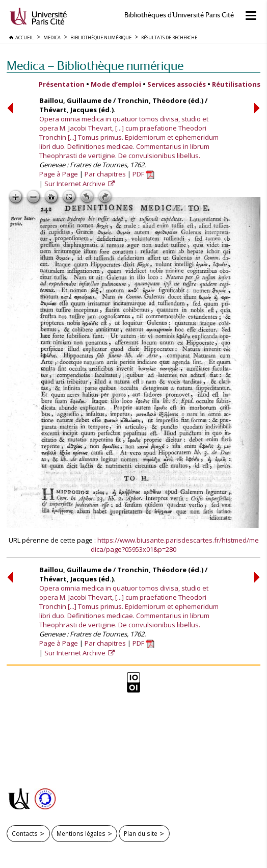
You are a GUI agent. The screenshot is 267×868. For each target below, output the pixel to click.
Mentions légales (81, 833)
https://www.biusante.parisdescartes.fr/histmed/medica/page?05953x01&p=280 (175, 545)
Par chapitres (105, 174)
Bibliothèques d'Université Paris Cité (179, 15)
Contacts (25, 833)
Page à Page (59, 174)
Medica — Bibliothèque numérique (95, 66)
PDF (143, 174)
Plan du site (141, 833)
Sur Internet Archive (76, 184)
